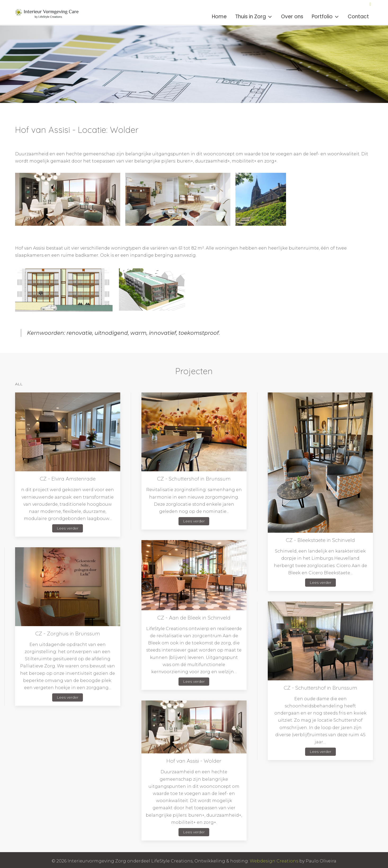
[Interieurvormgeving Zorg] (48, 17)
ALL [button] (19, 384)
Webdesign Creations (274, 861)
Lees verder (68, 528)
